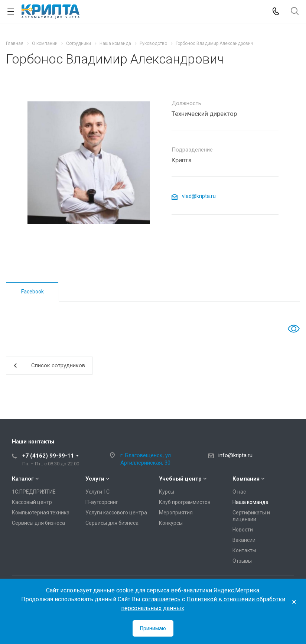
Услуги (95, 479)
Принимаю (153, 628)
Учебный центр (180, 479)
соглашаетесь (161, 599)
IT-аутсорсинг (102, 502)
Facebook (32, 292)
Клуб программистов (185, 502)
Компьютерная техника (41, 513)
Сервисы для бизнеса (38, 523)
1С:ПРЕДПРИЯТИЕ (34, 492)
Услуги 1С (97, 492)
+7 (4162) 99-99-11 (48, 456)
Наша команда (250, 502)
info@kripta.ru (235, 455)
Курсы (167, 492)
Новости (243, 530)
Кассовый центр (32, 502)
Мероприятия (176, 513)
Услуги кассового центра (116, 513)
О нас (239, 492)
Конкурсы (171, 523)
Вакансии (244, 540)
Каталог (23, 479)
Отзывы (242, 561)
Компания (246, 479)
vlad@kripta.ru (194, 196)
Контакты (244, 550)
